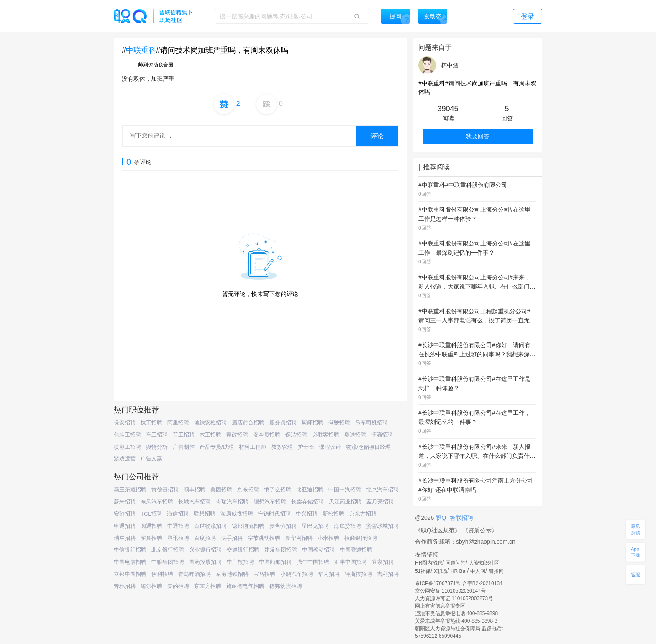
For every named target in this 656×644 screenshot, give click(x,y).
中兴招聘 (307, 514)
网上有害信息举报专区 (440, 606)
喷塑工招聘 (127, 447)
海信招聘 (178, 514)
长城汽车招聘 (195, 502)
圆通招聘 (151, 526)
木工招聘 (210, 435)
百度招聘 (205, 538)
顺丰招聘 (195, 489)
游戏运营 (125, 459)
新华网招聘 (299, 538)
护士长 (306, 447)
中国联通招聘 (356, 550)
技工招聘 (151, 423)
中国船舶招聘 (275, 562)
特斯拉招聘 (358, 574)
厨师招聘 (313, 423)
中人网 (478, 571)
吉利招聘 (388, 574)
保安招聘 (125, 423)
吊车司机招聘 (372, 423)
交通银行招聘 (243, 550)
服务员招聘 (283, 423)
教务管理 (282, 447)
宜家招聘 (383, 562)
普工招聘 (184, 435)
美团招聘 (221, 489)
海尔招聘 (151, 586)
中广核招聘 (240, 562)
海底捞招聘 (347, 526)
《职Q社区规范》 (438, 530)
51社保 (423, 571)
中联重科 (141, 50)
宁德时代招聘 (274, 514)
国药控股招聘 (205, 562)
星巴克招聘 (315, 526)
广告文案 (151, 459)
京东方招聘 (363, 514)
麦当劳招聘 (283, 526)
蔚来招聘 (125, 502)
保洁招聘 (296, 435)
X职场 (441, 571)
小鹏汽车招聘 (297, 574)
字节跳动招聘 (264, 538)
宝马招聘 (264, 574)
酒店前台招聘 (248, 423)
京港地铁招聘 (232, 574)
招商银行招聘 (361, 538)
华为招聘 (329, 574)
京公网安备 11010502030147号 (450, 591)
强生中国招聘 (313, 562)
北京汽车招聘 (382, 489)
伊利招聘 (162, 574)
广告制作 (184, 447)
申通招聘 (125, 526)
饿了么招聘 (278, 489)
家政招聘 (237, 435)
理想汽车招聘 (270, 502)
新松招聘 (333, 514)
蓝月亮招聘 (380, 502)
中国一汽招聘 (345, 489)
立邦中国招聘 (130, 574)
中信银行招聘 (130, 550)
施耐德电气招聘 (245, 586)
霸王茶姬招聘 (130, 489)
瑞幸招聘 (125, 538)
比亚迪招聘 (310, 489)
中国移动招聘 (318, 550)
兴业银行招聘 (205, 550)
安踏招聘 (125, 514)
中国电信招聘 (130, 562)
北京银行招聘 (168, 550)
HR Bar (459, 571)
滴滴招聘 (382, 435)
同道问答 (456, 563)
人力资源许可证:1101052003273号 (454, 598)
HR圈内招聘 (429, 563)
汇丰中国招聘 (351, 562)
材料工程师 (252, 447)
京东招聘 (248, 489)
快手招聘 (232, 538)
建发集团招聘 (281, 550)
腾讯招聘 (178, 538)
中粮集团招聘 (168, 562)
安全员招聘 (267, 435)
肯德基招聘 (165, 489)
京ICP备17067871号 (438, 583)
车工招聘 (157, 435)
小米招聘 (328, 538)
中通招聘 (178, 526)
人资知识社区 (484, 563)
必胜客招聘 (326, 435)
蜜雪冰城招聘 (382, 526)
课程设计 (330, 447)
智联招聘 (461, 518)
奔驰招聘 (125, 586)
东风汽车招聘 (157, 502)
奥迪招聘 (355, 435)
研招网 (496, 571)
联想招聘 (205, 514)
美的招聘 (178, 586)
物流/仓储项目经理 (369, 447)
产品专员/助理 (217, 447)
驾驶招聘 (339, 423)
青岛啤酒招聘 (195, 574)
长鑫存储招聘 (307, 502)
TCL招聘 (151, 514)
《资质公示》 (480, 530)
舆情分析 (157, 447)
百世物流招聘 (210, 526)
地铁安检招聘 (210, 423)
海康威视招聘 (237, 514)
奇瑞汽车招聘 (232, 502)
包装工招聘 (127, 435)
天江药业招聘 (345, 502)
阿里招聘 (178, 423)
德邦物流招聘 (248, 526)
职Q (442, 518)
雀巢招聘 (151, 538)
